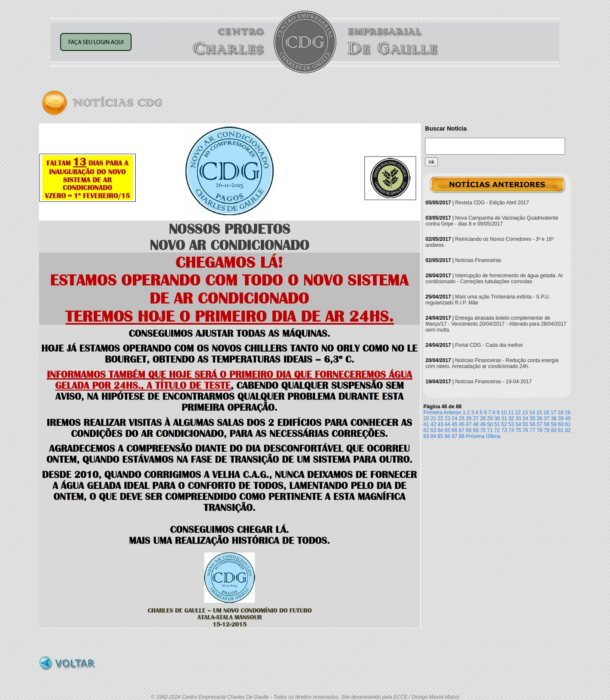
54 (518, 424)
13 (525, 413)
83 (426, 436)
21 (433, 418)
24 (455, 418)
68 (469, 430)
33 (518, 418)
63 (433, 430)
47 (469, 424)
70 (483, 430)
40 (568, 418)
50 (490, 424)
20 (426, 418)
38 (554, 418)
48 (476, 424)
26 (469, 418)
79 (547, 430)
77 (533, 430)
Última (493, 436)
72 (497, 430)
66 (455, 430)
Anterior (452, 413)
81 (561, 430)
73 (504, 430)
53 (511, 424)
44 (447, 424)
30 (497, 418)
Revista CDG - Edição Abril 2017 (492, 203)
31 (504, 418)
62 (426, 430)
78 (539, 430)
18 (561, 413)
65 (447, 430)
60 (561, 424)
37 (547, 418)
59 (554, 424)
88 (462, 436)
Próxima (475, 436)
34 (525, 418)
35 (533, 418)
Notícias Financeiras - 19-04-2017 (494, 382)
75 (518, 430)
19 (567, 413)
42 (433, 424)
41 (426, 424)
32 (511, 418)
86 (447, 436)
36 (539, 418)
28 (483, 418)
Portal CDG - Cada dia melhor (489, 345)
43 (440, 424)
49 (483, 424)
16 (546, 413)
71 (490, 430)
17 (553, 413)
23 (447, 418)
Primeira (433, 413)
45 (455, 424)
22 (440, 418)
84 (433, 436)
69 (476, 430)
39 (561, 418)
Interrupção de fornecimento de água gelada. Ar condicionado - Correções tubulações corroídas (494, 279)
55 (525, 424)
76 (525, 430)
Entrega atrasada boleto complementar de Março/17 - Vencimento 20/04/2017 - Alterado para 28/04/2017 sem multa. (496, 324)
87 (455, 436)
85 (440, 436)
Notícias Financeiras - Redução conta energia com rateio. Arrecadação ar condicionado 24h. (492, 363)
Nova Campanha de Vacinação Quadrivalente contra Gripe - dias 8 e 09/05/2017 (492, 221)
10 (504, 413)
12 (518, 413)
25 (462, 418)
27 (476, 418)
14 (532, 413)
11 (511, 413)
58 (547, 424)
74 (511, 430)
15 (539, 413)
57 (539, 424)
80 (554, 430)
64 (440, 430)
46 (462, 424)
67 (462, 430)
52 (504, 424)
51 (497, 424)
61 (568, 424)
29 (490, 418)
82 (568, 430)
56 (533, 424)
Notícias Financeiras (478, 260)
